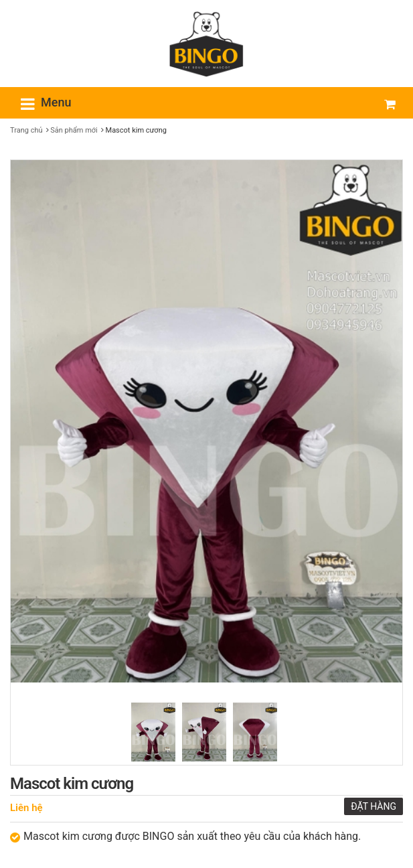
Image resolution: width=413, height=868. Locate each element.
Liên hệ (26, 808)
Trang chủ (26, 130)
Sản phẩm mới (74, 130)
